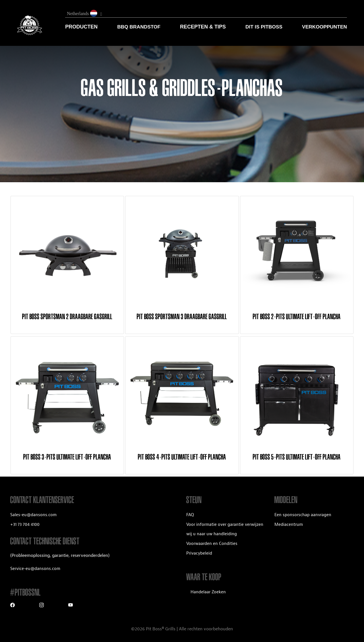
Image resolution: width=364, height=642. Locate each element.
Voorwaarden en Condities (212, 544)
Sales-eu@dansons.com (33, 515)
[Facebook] (13, 606)
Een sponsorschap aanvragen (303, 515)
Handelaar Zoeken (208, 592)
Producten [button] (81, 27)
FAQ (190, 515)
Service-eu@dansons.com (35, 569)
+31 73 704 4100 (25, 525)
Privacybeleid (199, 553)
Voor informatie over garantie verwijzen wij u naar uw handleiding (225, 529)
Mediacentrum (289, 525)
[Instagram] (42, 606)
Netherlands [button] (82, 13)
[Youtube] (71, 606)
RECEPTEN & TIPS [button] (203, 27)
